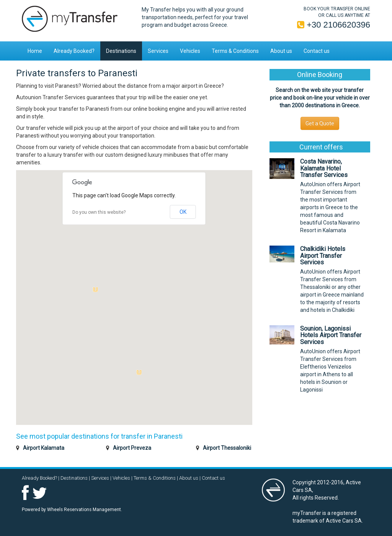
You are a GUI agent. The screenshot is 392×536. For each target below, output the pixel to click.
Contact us (317, 51)
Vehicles (190, 51)
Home (35, 51)
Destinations (121, 51)
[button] (139, 372)
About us (281, 51)
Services (158, 51)
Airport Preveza (132, 448)
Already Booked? (74, 51)
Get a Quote (320, 123)
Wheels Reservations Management (84, 510)
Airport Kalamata (44, 448)
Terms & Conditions (235, 51)
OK (183, 212)
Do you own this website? (99, 212)
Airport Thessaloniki (227, 448)
